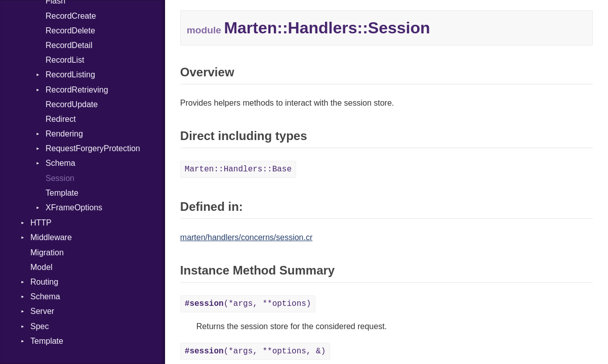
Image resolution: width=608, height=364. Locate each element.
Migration (47, 253)
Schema (60, 163)
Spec (39, 326)
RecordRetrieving (77, 90)
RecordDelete (70, 31)
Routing (44, 282)
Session (60, 178)
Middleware (51, 237)
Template (62, 193)
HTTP (41, 223)
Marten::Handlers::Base (238, 169)
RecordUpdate (72, 104)
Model (42, 267)
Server (42, 311)
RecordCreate (71, 16)
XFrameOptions (74, 208)
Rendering (64, 134)
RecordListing (70, 75)
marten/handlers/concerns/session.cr (246, 237)
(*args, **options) (248, 304)
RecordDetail (69, 45)
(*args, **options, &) (255, 351)
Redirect (61, 119)
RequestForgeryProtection (93, 148)
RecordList (65, 60)
